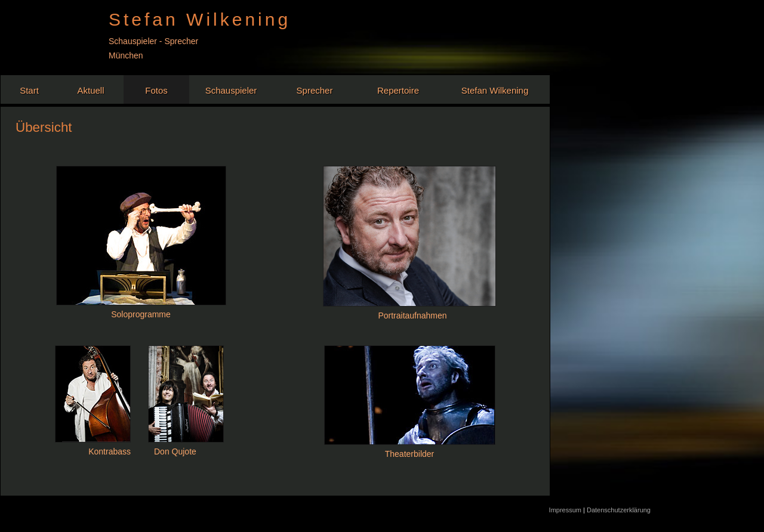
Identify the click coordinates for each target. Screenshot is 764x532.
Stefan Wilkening (495, 90)
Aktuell (90, 90)
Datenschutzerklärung (619, 510)
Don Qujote (175, 451)
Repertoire (398, 90)
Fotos (156, 90)
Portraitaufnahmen (412, 316)
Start (29, 90)
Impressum (566, 510)
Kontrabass (110, 451)
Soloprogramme (141, 314)
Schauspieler (231, 90)
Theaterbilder (410, 454)
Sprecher (315, 90)
